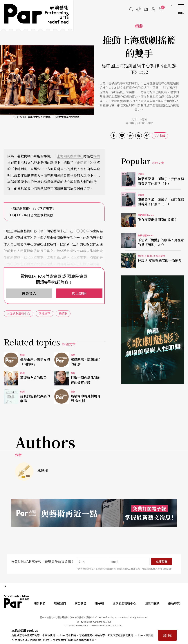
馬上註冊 (79, 293)
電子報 (100, 603)
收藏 (162, 136)
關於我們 (40, 603)
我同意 (167, 635)
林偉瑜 (143, 119)
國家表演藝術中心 (124, 603)
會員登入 (29, 293)
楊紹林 (63, 313)
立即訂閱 (162, 561)
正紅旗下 (83, 162)
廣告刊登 (81, 603)
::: (172, 6)
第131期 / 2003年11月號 (139, 123)
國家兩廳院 (152, 603)
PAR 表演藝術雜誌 (17, 601)
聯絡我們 (60, 603)
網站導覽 (174, 603)
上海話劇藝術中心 (70, 156)
